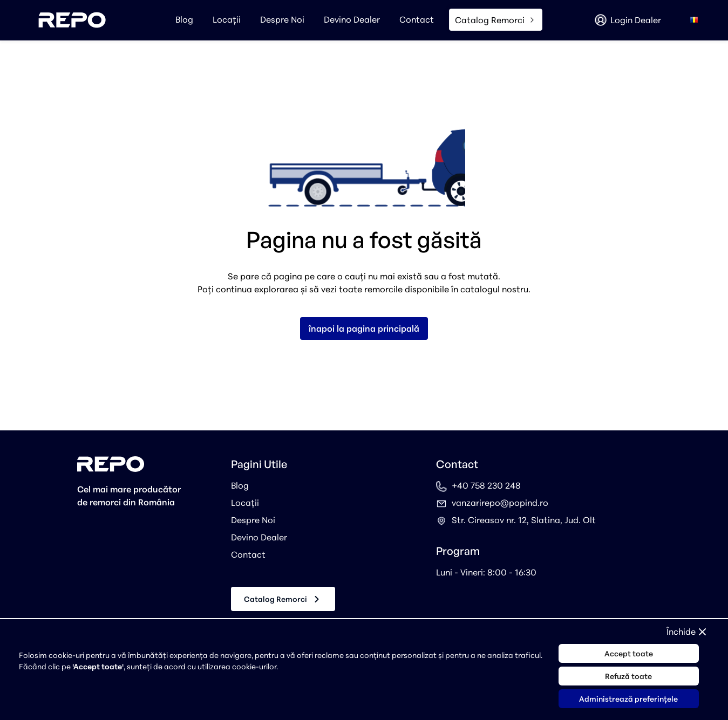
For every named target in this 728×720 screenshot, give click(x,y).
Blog (184, 19)
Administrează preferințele (628, 699)
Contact (417, 19)
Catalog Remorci (283, 599)
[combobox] (694, 20)
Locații (227, 19)
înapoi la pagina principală (364, 328)
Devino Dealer (352, 19)
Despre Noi (282, 19)
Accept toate (629, 653)
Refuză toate (628, 676)
